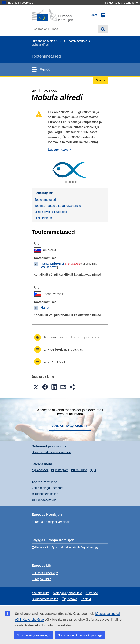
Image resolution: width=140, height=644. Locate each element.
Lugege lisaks (58, 149)
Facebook (40, 547)
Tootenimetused (77, 41)
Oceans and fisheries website (51, 452)
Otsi (103, 29)
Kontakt (86, 599)
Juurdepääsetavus (44, 500)
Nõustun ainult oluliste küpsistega (80, 635)
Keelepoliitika (40, 593)
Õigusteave (70, 599)
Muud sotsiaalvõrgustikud (77, 547)
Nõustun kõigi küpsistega (33, 635)
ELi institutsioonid (43, 573)
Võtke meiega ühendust (47, 488)
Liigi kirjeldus (43, 218)
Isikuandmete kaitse (45, 494)
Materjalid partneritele (68, 593)
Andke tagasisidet (70, 426)
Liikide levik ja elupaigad (51, 212)
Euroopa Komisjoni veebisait (51, 522)
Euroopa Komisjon (43, 41)
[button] (36, 387)
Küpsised (92, 593)
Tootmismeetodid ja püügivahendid (58, 206)
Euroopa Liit (40, 579)
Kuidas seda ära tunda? (122, 3)
